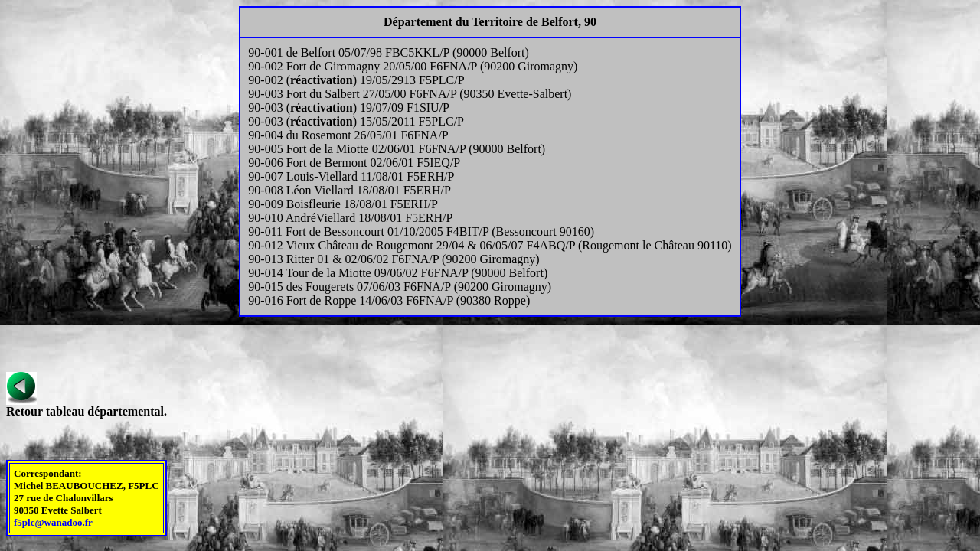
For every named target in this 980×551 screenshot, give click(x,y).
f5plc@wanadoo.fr (53, 522)
